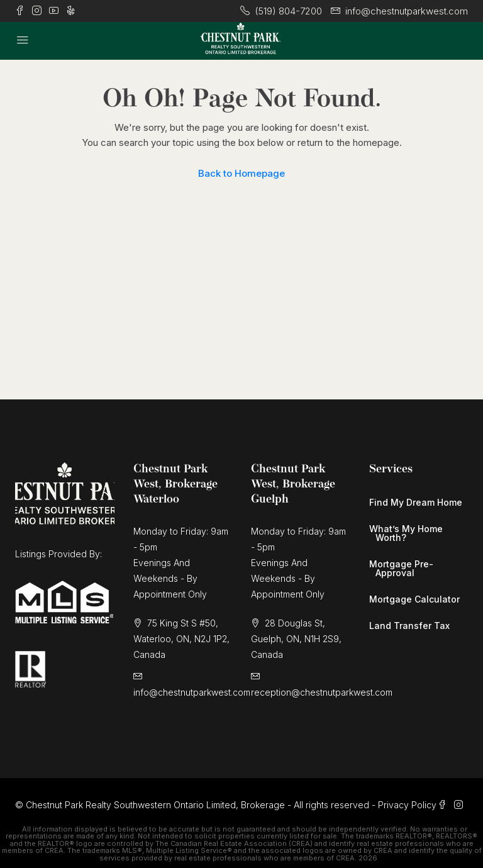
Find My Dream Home (416, 502)
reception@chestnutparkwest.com (322, 692)
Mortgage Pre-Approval (401, 568)
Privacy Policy (407, 805)
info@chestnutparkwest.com (192, 692)
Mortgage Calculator (414, 599)
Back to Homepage (241, 173)
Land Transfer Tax (409, 626)
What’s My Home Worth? (406, 533)
